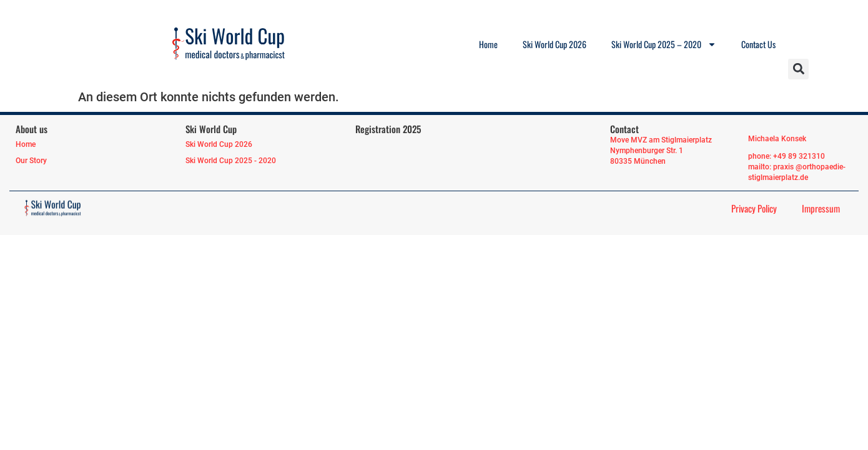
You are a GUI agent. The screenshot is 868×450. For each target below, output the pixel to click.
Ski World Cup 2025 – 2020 (664, 44)
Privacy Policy (754, 208)
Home (488, 44)
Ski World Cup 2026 (555, 44)
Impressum (821, 208)
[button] (798, 69)
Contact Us (758, 44)
